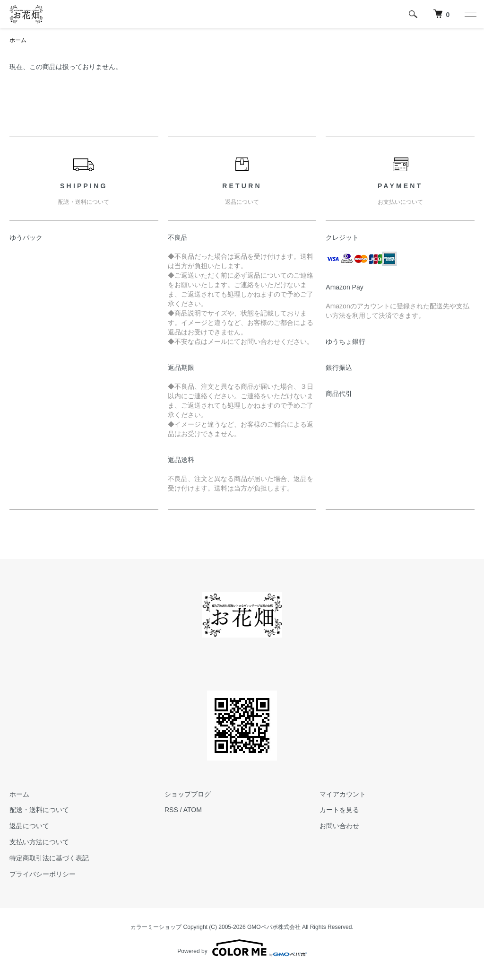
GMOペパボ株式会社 (274, 927)
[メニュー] (470, 14)
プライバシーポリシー (43, 874)
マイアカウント (343, 794)
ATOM (193, 810)
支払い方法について (39, 842)
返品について (29, 826)
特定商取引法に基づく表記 (49, 858)
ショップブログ (188, 794)
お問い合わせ (339, 826)
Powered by (242, 948)
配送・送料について (39, 810)
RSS (171, 810)
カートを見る (339, 810)
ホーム (18, 40)
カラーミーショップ (156, 927)
